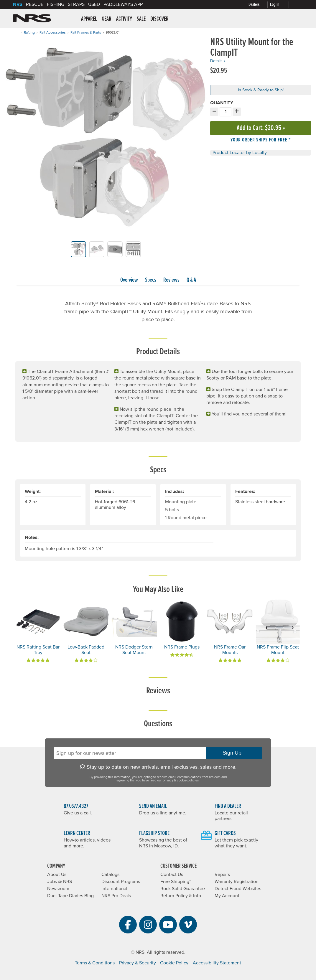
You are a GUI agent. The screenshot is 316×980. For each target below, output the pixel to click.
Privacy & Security (138, 963)
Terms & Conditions (95, 963)
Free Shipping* (176, 882)
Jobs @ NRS (60, 882)
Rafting (29, 32)
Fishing (56, 4)
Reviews (171, 280)
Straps (76, 4)
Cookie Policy (174, 963)
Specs (151, 280)
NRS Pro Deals (116, 896)
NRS (18, 4)
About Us (57, 875)
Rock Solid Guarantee (183, 889)
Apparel (89, 19)
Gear (107, 19)
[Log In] (281, 5)
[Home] (17, 32)
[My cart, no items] (297, 4)
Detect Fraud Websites (238, 889)
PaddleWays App (123, 4)
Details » (218, 61)
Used (94, 4)
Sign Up (234, 753)
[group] (106, 139)
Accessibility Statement (217, 963)
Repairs (222, 875)
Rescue (35, 4)
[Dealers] (259, 5)
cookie (182, 780)
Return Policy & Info (181, 896)
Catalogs (110, 875)
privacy (168, 780)
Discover (159, 19)
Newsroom (58, 889)
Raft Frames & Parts (86, 32)
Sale (141, 19)
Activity (124, 19)
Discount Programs (121, 882)
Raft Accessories (53, 32)
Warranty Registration (237, 882)
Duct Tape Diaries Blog (70, 896)
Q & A (191, 280)
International (114, 889)
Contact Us (172, 875)
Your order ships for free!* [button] (261, 140)
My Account (227, 896)
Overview (129, 280)
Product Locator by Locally (240, 153)
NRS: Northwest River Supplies (32, 18)
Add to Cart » (261, 128)
